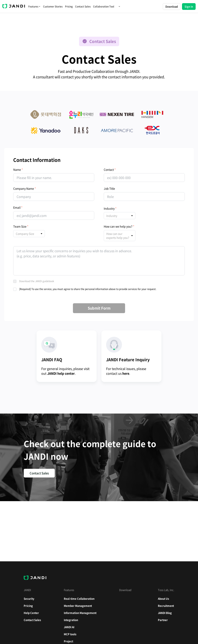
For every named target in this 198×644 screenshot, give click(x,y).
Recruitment (166, 606)
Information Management (80, 613)
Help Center (31, 613)
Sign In (189, 6)
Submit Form (99, 308)
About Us (163, 599)
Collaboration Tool (107, 7)
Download (172, 6)
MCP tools (70, 634)
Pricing (69, 7)
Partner (163, 620)
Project (68, 641)
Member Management (78, 606)
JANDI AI (69, 627)
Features (34, 7)
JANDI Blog (165, 613)
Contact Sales (83, 7)
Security (29, 599)
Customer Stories (53, 7)
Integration (71, 620)
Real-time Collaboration (79, 599)
